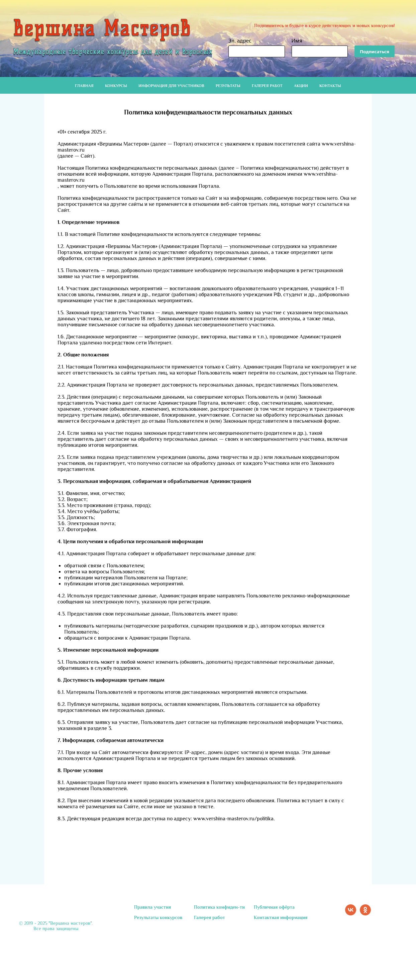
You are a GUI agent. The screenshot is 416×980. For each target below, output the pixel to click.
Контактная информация (281, 917)
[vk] (351, 914)
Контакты (330, 86)
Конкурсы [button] (116, 86)
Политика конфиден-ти (219, 907)
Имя (297, 41)
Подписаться (375, 52)
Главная (84, 86)
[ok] (365, 914)
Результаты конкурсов (158, 917)
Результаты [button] (228, 86)
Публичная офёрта (274, 907)
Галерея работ (267, 86)
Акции (301, 86)
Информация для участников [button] (171, 86)
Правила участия (152, 907)
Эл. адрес (240, 41)
